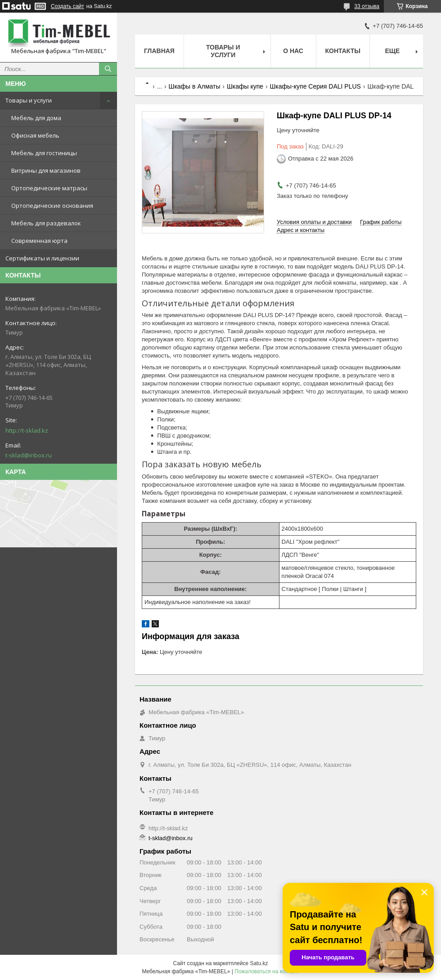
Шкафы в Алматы (195, 86)
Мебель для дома (36, 118)
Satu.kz (259, 963)
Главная (159, 51)
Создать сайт (67, 6)
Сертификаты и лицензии (42, 258)
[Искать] (108, 69)
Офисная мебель (35, 135)
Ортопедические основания (52, 206)
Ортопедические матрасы (49, 188)
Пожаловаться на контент (267, 971)
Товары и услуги (29, 100)
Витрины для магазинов (46, 170)
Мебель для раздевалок (46, 223)
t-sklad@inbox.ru (29, 455)
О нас (293, 51)
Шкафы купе (245, 86)
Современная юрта (39, 241)
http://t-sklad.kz (27, 430)
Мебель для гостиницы (44, 153)
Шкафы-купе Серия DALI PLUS (315, 86)
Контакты (343, 51)
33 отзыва (367, 6)
